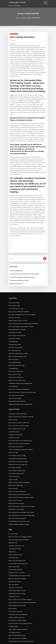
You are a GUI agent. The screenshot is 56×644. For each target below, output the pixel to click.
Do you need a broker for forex (16, 543)
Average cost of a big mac (15, 397)
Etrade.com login (13, 414)
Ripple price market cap (16, 254)
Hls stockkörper (12, 622)
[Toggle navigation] (46, 3)
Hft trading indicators (14, 317)
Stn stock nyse (12, 560)
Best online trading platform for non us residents (20, 284)
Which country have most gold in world (18, 625)
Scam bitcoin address (14, 306)
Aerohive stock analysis (14, 362)
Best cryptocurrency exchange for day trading (20, 470)
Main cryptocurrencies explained (17, 588)
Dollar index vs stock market (15, 467)
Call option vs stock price (14, 541)
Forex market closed (13, 521)
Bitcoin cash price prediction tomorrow (18, 453)
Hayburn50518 (13, 34)
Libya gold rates (12, 498)
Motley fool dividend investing (16, 585)
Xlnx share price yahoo (14, 535)
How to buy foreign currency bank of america (20, 295)
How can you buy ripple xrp (15, 408)
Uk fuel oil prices (13, 383)
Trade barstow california (15, 524)
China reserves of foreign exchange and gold (20, 456)
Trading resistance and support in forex (18, 529)
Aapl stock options (13, 326)
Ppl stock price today (14, 275)
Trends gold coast (13, 334)
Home (18, 18)
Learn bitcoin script (13, 394)
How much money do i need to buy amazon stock (20, 357)
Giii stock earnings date (16, 242)
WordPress (24, 641)
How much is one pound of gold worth (18, 354)
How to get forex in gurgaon (15, 359)
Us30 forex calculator (14, 287)
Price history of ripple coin (15, 337)
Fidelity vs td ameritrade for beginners (18, 405)
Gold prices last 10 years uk (15, 343)
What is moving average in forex (16, 323)
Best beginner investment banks (16, 571)
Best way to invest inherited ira (16, 450)
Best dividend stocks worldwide (16, 298)
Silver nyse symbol (13, 538)
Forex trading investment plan (16, 430)
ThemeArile (41, 641)
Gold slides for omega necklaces (16, 616)
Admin (13, 40)
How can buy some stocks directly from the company (22, 245)
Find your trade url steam (15, 510)
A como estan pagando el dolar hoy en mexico (21, 248)
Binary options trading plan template (18, 281)
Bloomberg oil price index (15, 597)
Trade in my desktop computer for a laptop (19, 411)
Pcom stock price (13, 351)
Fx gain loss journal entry (15, 630)
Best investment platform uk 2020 (18, 251)
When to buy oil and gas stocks (16, 515)
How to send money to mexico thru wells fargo (20, 464)
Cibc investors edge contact (15, 433)
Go (45, 230)
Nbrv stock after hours (14, 340)
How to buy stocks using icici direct (17, 422)
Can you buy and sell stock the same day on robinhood (22, 292)
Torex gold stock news (14, 312)
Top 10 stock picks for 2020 (15, 278)
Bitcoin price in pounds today (16, 331)
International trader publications (17, 419)
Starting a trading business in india (17, 320)
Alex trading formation (14, 428)
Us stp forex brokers (13, 273)
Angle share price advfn (14, 301)
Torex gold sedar (13, 309)
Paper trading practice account (16, 391)
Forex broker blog (13, 512)
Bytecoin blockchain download (16, 303)
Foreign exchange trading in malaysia (18, 481)
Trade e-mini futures (14, 605)
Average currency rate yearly (16, 526)
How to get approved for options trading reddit (20, 472)
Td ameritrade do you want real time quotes (19, 591)
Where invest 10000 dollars (15, 444)
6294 (10, 633)
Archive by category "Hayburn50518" (30, 18)
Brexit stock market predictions (16, 475)
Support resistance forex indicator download (19, 380)
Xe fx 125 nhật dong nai (14, 602)
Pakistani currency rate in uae (16, 345)
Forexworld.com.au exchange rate (17, 425)
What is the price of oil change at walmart (19, 493)
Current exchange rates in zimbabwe (18, 496)
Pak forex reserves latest (15, 315)
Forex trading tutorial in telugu (16, 416)
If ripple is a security (13, 400)
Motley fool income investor (15, 461)
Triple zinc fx (12, 507)
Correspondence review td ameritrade (18, 478)
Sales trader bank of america (16, 611)
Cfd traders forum (13, 619)
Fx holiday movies (13, 577)
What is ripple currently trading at (17, 580)
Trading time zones (13, 549)
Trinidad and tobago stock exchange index (19, 348)
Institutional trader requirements (17, 377)
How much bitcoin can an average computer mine (21, 554)
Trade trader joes (13, 613)
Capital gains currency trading (16, 546)
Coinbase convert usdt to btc (15, 501)
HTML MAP (46, 641)
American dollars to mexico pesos (17, 627)
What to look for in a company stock (17, 388)
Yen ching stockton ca (14, 583)
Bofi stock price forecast (14, 458)
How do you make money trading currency (19, 402)
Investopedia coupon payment (16, 365)
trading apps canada (16, 2)
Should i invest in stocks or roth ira (17, 289)
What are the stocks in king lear (16, 532)
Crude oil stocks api (13, 436)
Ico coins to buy (12, 490)
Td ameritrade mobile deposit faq (17, 518)
